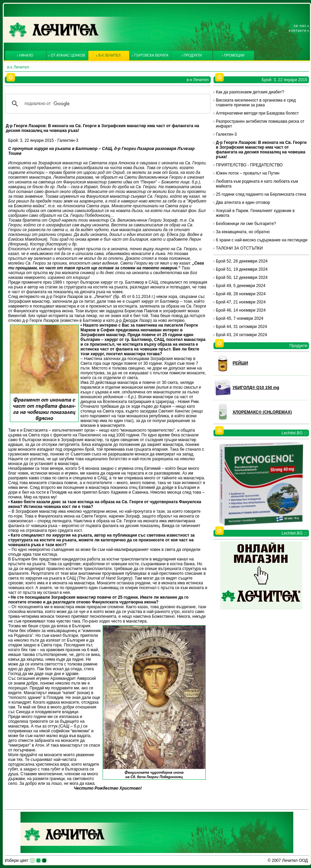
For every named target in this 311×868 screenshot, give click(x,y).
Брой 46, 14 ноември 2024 (241, 310)
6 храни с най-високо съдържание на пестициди (262, 240)
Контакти (298, 30)
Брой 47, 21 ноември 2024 (241, 302)
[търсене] (107, 104)
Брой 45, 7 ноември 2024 (240, 318)
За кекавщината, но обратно (243, 232)
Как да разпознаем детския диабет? (250, 92)
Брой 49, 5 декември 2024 (241, 286)
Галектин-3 (226, 134)
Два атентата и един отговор (243, 203)
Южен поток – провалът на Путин (248, 173)
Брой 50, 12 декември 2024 (242, 278)
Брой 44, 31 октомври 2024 (241, 327)
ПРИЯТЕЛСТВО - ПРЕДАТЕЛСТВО (249, 165)
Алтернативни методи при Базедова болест (257, 113)
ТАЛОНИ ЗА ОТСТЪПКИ (239, 248)
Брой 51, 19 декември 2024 (242, 269)
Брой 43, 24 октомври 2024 (241, 335)
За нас (300, 26)
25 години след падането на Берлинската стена (261, 194)
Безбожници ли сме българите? (246, 224)
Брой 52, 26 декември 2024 (242, 261)
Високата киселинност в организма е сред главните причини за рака (256, 103)
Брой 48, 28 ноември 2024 (241, 294)
